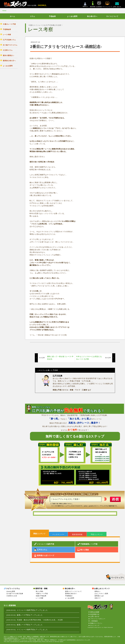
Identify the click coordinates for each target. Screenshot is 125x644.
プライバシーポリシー (98, 619)
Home (4, 11)
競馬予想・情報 (41, 588)
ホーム (12, 16)
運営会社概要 (95, 612)
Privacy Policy (41, 642)
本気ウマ (98, 598)
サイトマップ (95, 626)
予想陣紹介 (69, 596)
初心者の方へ (92, 16)
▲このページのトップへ (115, 576)
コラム (32, 16)
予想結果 (52, 16)
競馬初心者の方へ (71, 594)
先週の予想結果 (41, 596)
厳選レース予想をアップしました (30, 615)
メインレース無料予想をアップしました (32, 610)
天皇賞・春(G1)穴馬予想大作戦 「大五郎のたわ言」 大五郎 (40, 620)
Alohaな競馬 (11, 591)
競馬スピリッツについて (73, 591)
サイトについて (112, 16)
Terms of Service (54, 642)
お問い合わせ (95, 616)
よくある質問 (72, 16)
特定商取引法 (95, 614)
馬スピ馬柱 (40, 591)
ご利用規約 (94, 621)
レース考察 (40, 598)
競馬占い (98, 591)
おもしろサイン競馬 (101, 594)
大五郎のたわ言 (12, 596)
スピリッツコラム (13, 588)
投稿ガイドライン (96, 623)
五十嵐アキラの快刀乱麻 (15, 594)
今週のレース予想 (42, 594)
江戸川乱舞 (58, 376)
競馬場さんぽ (99, 596)
